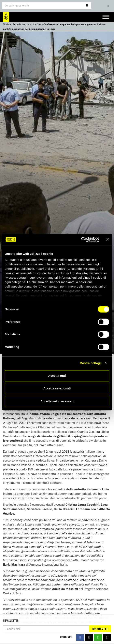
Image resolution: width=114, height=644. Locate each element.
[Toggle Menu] (106, 17)
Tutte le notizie (21, 24)
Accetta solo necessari (57, 401)
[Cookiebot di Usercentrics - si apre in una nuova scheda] (81, 239)
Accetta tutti (57, 376)
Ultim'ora (36, 24)
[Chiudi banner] (108, 239)
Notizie (7, 24)
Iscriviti (100, 629)
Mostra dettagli (90, 363)
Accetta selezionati (57, 388)
